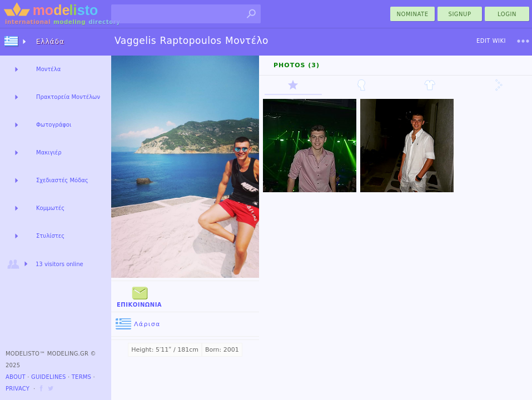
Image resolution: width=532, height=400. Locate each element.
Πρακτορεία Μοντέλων (68, 97)
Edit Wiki (491, 41)
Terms (81, 377)
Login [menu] (507, 14)
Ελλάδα (50, 42)
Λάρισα (138, 324)
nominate (413, 14)
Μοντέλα (48, 69)
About (16, 377)
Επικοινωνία (139, 296)
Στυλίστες (50, 236)
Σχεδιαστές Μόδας (62, 180)
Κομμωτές (50, 208)
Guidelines (49, 377)
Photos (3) (297, 65)
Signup (460, 14)
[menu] (523, 41)
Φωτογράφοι (54, 125)
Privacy (18, 389)
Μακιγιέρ (49, 152)
